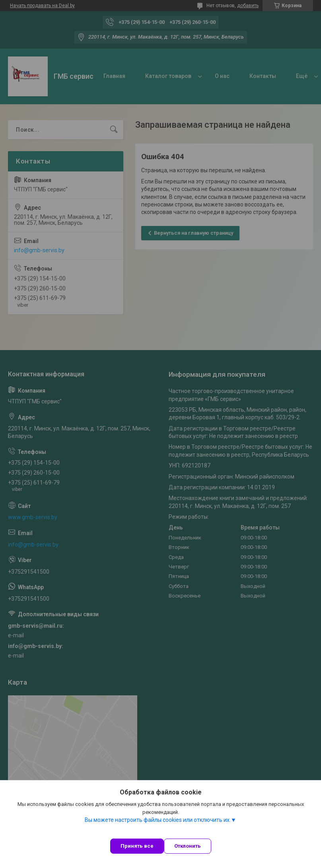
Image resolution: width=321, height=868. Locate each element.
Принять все (137, 846)
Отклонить (188, 846)
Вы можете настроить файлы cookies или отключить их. (158, 820)
